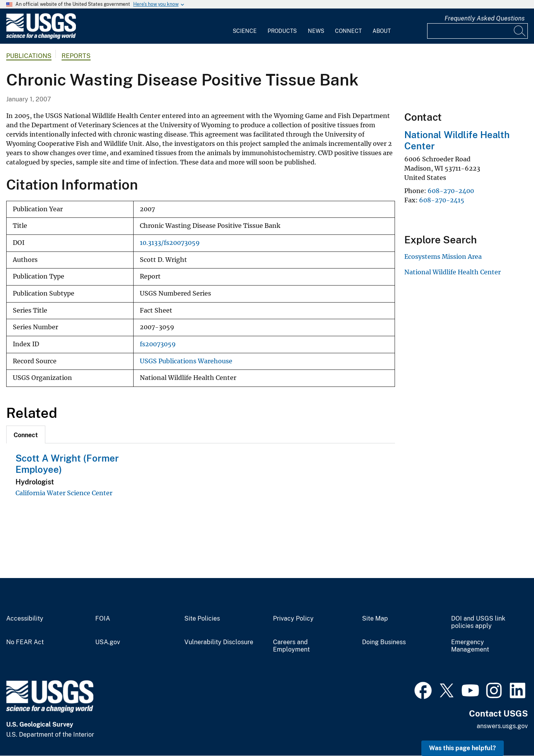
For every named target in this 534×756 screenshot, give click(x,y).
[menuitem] (245, 26)
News (316, 31)
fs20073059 (158, 344)
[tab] (26, 434)
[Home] (41, 37)
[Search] (520, 31)
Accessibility (25, 619)
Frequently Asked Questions (485, 18)
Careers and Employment (291, 646)
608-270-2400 (451, 191)
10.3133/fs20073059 (170, 243)
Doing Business (384, 642)
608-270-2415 (442, 200)
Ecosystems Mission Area (443, 257)
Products (282, 31)
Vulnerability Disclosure (219, 642)
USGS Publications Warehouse (186, 361)
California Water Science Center (64, 493)
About (382, 31)
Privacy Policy (293, 619)
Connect (348, 31)
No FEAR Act (25, 642)
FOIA (103, 619)
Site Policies (202, 619)
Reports (76, 56)
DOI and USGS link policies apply (478, 622)
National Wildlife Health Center (452, 272)
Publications (29, 56)
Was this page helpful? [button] (463, 748)
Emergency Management (470, 646)
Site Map (375, 619)
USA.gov (108, 642)
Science (245, 31)
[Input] (477, 31)
